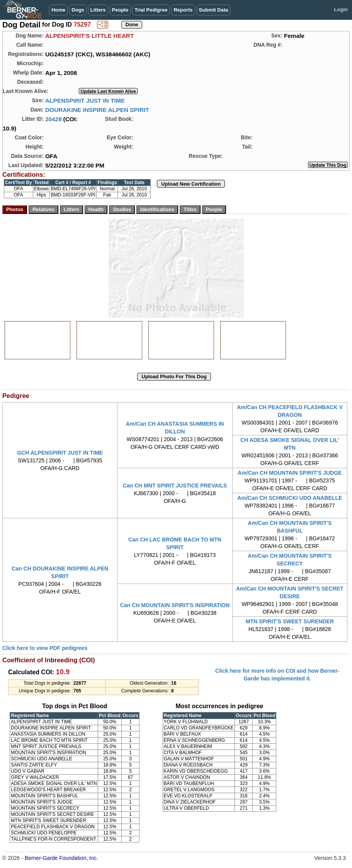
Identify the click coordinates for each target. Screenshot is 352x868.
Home (58, 10)
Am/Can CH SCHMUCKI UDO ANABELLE (290, 498)
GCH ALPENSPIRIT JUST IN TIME (60, 453)
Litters (98, 10)
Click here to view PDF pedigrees (45, 648)
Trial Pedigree (151, 10)
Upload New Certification (191, 184)
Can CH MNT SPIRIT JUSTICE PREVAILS (175, 486)
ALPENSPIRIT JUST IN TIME (85, 101)
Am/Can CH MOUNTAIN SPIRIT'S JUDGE (290, 473)
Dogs (78, 10)
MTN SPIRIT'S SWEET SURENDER (290, 621)
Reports (183, 10)
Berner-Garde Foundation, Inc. (61, 858)
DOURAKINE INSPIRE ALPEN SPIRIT (97, 110)
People (120, 10)
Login (341, 9)
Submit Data (214, 10)
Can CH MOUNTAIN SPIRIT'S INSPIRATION (175, 605)
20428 (54, 119)
